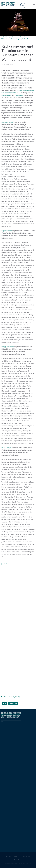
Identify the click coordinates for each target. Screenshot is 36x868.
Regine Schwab (7, 231)
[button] (34, 4)
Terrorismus (19, 96)
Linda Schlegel (6, 448)
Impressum (26, 857)
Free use (30, 39)
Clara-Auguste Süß (8, 123)
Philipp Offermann (8, 347)
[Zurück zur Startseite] (13, 4)
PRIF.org (9, 857)
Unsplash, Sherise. (21, 39)
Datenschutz (18, 859)
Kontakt (17, 857)
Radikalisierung (7, 96)
